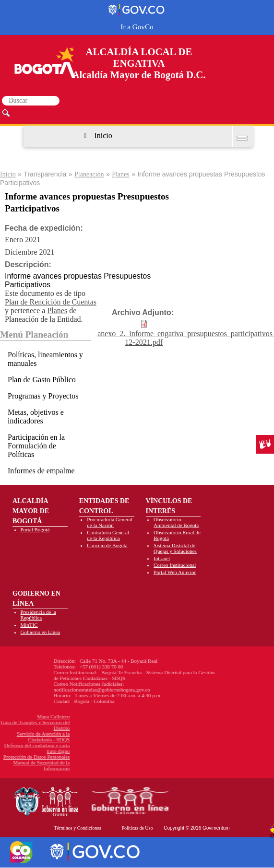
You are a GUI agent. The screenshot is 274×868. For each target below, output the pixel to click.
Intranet (162, 558)
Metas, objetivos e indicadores (36, 416)
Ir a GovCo (137, 27)
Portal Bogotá (35, 529)
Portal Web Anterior (175, 572)
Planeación (89, 174)
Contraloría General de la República (108, 535)
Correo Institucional (175, 565)
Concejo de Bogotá (107, 545)
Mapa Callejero (24, 716)
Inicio (103, 135)
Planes (121, 174)
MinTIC (29, 625)
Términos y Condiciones (77, 828)
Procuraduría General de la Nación (109, 522)
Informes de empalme (41, 471)
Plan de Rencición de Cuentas (51, 302)
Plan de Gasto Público (42, 380)
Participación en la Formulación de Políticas (36, 446)
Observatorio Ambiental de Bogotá (176, 522)
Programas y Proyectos (43, 396)
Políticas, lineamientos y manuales (45, 359)
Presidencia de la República (39, 615)
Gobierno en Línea (40, 632)
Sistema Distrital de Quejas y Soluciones (175, 548)
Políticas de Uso (137, 828)
